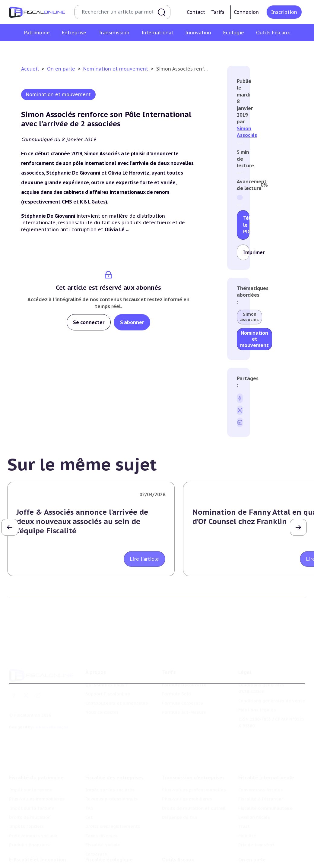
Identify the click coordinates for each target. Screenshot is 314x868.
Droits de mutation (30, 795)
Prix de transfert (257, 823)
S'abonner (132, 322)
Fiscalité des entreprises (114, 756)
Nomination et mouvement (116, 69)
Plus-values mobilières (187, 777)
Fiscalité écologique (109, 841)
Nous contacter (102, 696)
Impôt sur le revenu (31, 768)
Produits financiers (29, 823)
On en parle (62, 69)
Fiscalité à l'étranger (261, 777)
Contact (196, 12)
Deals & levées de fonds (265, 862)
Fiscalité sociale (103, 823)
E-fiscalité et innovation (38, 841)
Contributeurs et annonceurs (117, 687)
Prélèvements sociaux (33, 814)
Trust (244, 805)
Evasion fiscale (254, 795)
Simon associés (249, 317)
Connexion (246, 12)
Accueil (30, 69)
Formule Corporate (182, 687)
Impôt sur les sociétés (110, 768)
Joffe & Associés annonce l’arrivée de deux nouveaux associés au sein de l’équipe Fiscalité (82, 521)
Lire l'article (144, 559)
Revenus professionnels (111, 777)
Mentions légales (257, 694)
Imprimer (246, 252)
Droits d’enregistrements (113, 805)
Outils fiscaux (178, 841)
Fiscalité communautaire (265, 786)
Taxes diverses (101, 814)
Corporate (96, 832)
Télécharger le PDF (246, 225)
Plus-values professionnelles (194, 768)
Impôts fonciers (27, 805)
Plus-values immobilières (37, 777)
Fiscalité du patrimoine (36, 756)
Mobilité (247, 814)
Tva (89, 786)
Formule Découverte (184, 669)
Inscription (284, 12)
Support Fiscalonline (108, 678)
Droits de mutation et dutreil (194, 786)
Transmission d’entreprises (193, 756)
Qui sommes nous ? (107, 669)
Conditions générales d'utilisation (261, 672)
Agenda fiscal (176, 862)
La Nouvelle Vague (51, 711)
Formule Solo (176, 678)
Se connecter (89, 322)
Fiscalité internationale (266, 756)
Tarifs (218, 12)
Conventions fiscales (261, 768)
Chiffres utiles (178, 853)
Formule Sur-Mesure (184, 696)
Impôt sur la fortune (32, 786)
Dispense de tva (179, 795)
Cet (89, 795)
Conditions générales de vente (272, 685)
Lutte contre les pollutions (115, 853)
